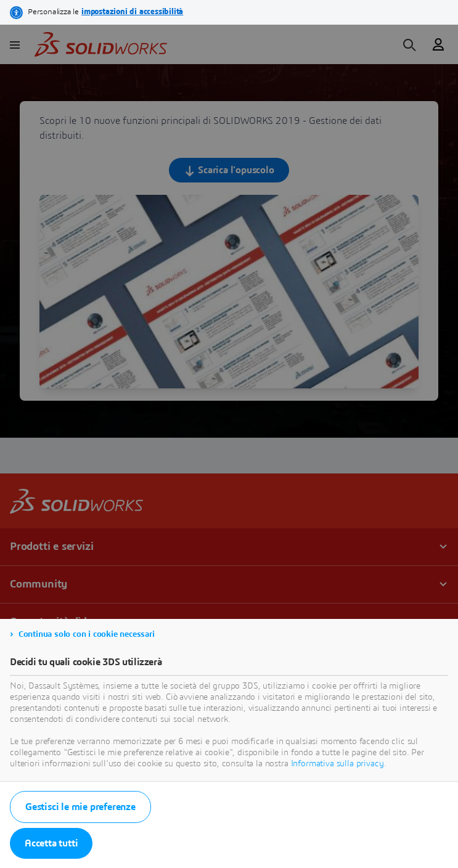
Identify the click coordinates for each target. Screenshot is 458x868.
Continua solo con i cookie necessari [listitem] (87, 634)
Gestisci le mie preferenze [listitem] (80, 807)
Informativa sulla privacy (337, 764)
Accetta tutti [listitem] (51, 843)
